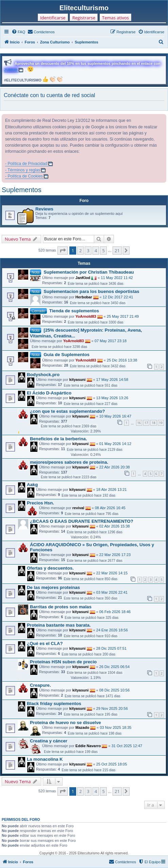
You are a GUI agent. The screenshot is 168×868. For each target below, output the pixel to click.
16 (139, 423)
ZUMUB (11, 70)
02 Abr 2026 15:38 (115, 526)
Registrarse (84, 18)
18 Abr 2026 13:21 (112, 490)
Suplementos (22, 190)
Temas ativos (115, 18)
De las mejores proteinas (53, 587)
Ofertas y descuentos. (50, 568)
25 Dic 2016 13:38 (122, 360)
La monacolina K (45, 759)
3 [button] (88, 251)
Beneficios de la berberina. (58, 439)
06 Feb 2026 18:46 (115, 611)
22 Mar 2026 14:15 (112, 573)
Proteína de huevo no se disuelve (65, 723)
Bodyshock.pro (43, 375)
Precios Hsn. (40, 503)
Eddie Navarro (88, 746)
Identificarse (53, 18)
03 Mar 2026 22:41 (112, 592)
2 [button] (80, 251)
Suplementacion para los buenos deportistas (91, 291)
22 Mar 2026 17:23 (115, 555)
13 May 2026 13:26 (112, 398)
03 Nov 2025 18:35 (115, 727)
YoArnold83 (86, 316)
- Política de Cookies (24, 176)
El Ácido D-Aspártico (49, 393)
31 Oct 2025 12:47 (127, 746)
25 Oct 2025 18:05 (112, 764)
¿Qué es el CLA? (45, 643)
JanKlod (83, 278)
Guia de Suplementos (66, 355)
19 (161, 423)
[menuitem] (18, 32)
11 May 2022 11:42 (117, 278)
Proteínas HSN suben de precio (63, 662)
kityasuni (78, 380)
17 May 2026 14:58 (112, 380)
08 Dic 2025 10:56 (114, 690)
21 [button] (117, 251)
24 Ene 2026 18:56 (112, 630)
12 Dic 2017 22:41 (118, 297)
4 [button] (96, 251)
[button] (63, 251)
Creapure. (40, 685)
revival (78, 508)
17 (146, 423)
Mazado (82, 727)
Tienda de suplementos (74, 311)
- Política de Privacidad (26, 164)
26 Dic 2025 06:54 (114, 666)
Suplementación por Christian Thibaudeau (89, 272)
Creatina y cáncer (49, 741)
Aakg (32, 485)
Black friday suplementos (54, 704)
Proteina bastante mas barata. (59, 625)
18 (153, 423)
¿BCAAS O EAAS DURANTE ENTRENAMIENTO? (82, 521)
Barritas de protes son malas (61, 607)
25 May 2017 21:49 (123, 316)
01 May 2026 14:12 (115, 444)
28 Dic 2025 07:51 (111, 648)
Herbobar (84, 297)
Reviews (44, 209)
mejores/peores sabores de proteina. (69, 462)
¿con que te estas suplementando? (68, 411)
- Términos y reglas (23, 170)
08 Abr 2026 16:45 (110, 508)
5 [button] (103, 251)
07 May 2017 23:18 (111, 341)
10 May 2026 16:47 (115, 416)
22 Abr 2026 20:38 (115, 467)
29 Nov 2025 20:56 (112, 708)
